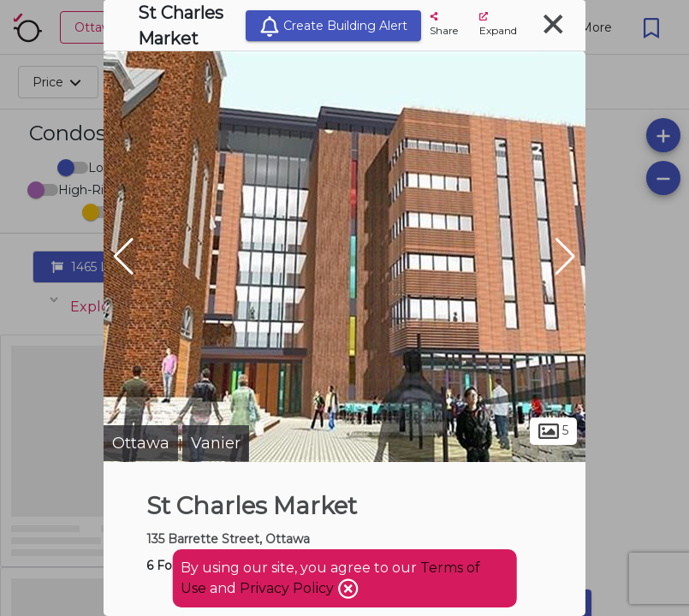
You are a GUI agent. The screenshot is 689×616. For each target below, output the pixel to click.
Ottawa (141, 443)
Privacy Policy (288, 588)
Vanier (216, 443)
